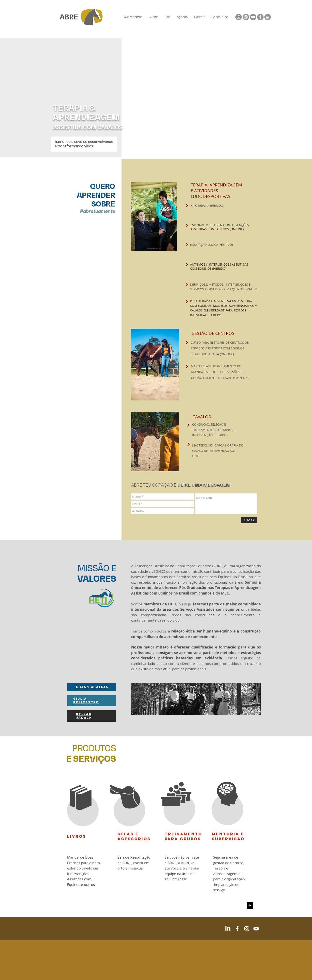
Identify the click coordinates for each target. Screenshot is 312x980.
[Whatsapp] (239, 17)
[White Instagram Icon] (247, 929)
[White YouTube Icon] (256, 929)
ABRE (69, 17)
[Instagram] (246, 17)
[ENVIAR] (249, 520)
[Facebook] (260, 17)
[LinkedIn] (268, 17)
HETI (172, 604)
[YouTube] (253, 17)
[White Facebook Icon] (237, 929)
